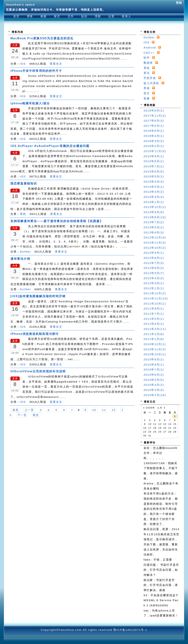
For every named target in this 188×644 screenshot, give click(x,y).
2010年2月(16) (155, 395)
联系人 (127, 16)
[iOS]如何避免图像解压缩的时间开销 (38, 296)
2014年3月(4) (154, 197)
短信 (84, 16)
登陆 (179, 3)
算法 (147, 73)
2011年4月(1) (154, 324)
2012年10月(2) (155, 248)
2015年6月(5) (154, 171)
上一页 (29, 410)
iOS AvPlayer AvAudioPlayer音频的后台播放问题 (50, 146)
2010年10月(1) (155, 354)
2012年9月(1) (154, 253)
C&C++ (149, 53)
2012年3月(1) (154, 283)
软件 (147, 58)
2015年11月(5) (155, 151)
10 (94, 410)
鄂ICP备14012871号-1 (130, 630)
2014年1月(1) (154, 202)
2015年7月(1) (154, 166)
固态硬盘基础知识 (24, 183)
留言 (57, 16)
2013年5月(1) (154, 227)
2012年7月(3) (154, 263)
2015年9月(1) (154, 156)
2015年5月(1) (154, 176)
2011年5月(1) (154, 319)
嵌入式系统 (151, 83)
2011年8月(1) (154, 308)
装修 (147, 98)
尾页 (36, 415)
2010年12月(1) (155, 344)
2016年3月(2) (154, 141)
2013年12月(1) (155, 207)
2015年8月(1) (154, 161)
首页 (16, 16)
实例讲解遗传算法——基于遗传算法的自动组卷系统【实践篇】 (57, 221)
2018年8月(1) (154, 110)
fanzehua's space (20, 5)
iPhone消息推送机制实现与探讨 (35, 334)
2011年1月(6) (154, 339)
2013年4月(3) (154, 232)
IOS (23, 64)
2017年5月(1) (154, 126)
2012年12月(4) (155, 237)
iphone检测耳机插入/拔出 (30, 103)
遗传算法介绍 (20, 259)
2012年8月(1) (154, 258)
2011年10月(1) (155, 304)
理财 (98, 16)
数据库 (148, 63)
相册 (44, 16)
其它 (147, 93)
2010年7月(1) (154, 369)
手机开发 (150, 78)
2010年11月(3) (155, 349)
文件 (71, 16)
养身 (147, 88)
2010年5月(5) (154, 380)
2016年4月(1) (154, 136)
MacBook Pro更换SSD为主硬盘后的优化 (42, 38)
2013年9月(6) (154, 212)
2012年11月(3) (155, 243)
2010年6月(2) (154, 375)
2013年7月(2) (154, 222)
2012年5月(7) (154, 273)
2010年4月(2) (154, 385)
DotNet (25, 252)
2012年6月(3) (154, 268)
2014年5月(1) (154, 187)
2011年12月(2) (155, 293)
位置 (111, 16)
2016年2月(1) (154, 146)
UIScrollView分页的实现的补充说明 (38, 371)
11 (104, 410)
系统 (23, 214)
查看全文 (56, 64)
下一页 (22, 415)
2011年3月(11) (155, 329)
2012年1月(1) (154, 288)
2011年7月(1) (154, 314)
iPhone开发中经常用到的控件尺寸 (36, 71)
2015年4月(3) (154, 182)
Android (150, 47)
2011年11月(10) (156, 298)
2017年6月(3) (154, 121)
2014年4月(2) (154, 192)
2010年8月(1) (154, 365)
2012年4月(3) (154, 278)
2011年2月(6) (154, 334)
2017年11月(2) (155, 116)
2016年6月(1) (154, 131)
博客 (30, 16)
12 (114, 410)
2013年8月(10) (155, 217)
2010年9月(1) (154, 359)
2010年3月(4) (154, 390)
